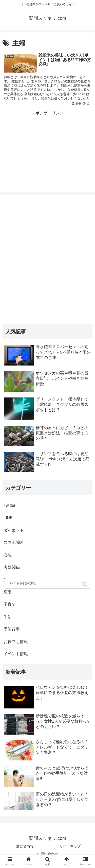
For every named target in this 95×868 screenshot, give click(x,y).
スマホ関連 (14, 542)
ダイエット (14, 530)
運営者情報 (25, 846)
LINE (8, 518)
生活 (8, 617)
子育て (10, 604)
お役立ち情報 (16, 642)
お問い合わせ (48, 854)
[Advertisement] (48, 142)
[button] (85, 584)
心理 (8, 555)
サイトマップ (70, 846)
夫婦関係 (12, 567)
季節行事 (12, 629)
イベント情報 (16, 654)
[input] (48, 583)
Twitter (9, 505)
